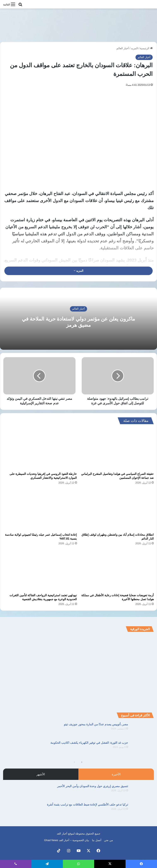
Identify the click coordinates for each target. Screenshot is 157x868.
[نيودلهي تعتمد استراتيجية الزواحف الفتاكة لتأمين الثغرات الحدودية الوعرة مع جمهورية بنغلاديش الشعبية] (40, 571)
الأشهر (41, 774)
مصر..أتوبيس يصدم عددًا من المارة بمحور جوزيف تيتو (96, 724)
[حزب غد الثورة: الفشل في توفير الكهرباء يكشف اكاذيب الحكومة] (143, 748)
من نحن (108, 840)
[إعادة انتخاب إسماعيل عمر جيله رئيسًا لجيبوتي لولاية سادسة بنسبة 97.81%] (40, 510)
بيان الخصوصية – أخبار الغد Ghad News (67, 840)
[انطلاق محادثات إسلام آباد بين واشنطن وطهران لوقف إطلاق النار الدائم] (117, 510)
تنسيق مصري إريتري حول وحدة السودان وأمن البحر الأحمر (93, 786)
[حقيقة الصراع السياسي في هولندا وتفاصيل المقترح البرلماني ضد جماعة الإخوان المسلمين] (117, 449)
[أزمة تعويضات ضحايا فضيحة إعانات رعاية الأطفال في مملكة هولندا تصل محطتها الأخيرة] (117, 571)
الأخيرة (116, 774)
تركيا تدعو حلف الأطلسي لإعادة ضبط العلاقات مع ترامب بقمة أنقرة (87, 805)
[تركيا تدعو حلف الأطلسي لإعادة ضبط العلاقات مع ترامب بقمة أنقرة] (143, 810)
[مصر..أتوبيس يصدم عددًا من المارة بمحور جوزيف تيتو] (143, 730)
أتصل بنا (97, 840)
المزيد (134, 48)
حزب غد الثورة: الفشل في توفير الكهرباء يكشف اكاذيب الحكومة (89, 743)
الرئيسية (146, 48)
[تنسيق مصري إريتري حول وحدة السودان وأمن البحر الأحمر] (143, 792)
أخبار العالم (123, 48)
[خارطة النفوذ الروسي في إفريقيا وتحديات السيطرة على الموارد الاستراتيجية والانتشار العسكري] (40, 449)
